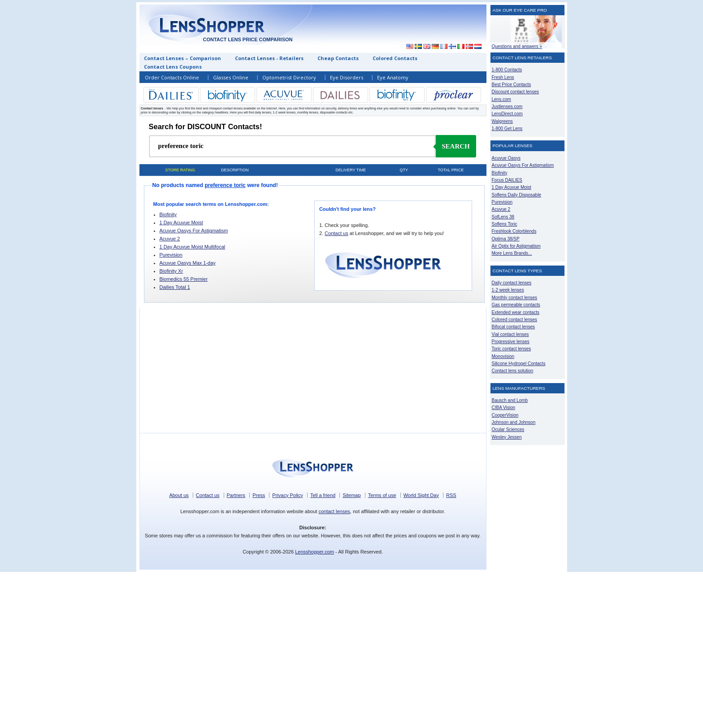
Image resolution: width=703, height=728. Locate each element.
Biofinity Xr (171, 271)
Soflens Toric (505, 224)
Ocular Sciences (508, 429)
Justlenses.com (507, 107)
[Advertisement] (404, 24)
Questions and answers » (517, 46)
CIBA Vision (504, 408)
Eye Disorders (347, 77)
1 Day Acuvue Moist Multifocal (193, 247)
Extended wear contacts (516, 312)
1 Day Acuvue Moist (181, 222)
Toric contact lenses (512, 349)
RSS (451, 495)
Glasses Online (231, 77)
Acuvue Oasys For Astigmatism (194, 231)
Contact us (336, 233)
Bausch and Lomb (510, 400)
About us (179, 495)
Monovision (503, 356)
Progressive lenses (511, 342)
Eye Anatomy (393, 77)
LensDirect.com (507, 114)
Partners (236, 495)
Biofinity (168, 214)
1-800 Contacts (507, 70)
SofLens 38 (503, 217)
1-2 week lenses (508, 290)
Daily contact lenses (512, 283)
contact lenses (334, 511)
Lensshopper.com (315, 552)
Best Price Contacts (512, 85)
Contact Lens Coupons (173, 67)
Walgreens (502, 121)
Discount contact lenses (515, 92)
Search (456, 146)
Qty (404, 170)
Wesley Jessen (507, 437)
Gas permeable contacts (516, 305)
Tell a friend (323, 495)
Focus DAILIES (507, 180)
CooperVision (505, 415)
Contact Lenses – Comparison (182, 58)
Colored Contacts (395, 58)
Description (235, 170)
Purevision (171, 255)
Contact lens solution (513, 371)
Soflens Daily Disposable (516, 195)
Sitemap (351, 495)
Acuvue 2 (170, 239)
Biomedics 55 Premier (184, 279)
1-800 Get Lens (507, 129)
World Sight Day (421, 495)
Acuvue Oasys (506, 158)
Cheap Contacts (338, 58)
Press (259, 495)
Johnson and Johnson (514, 422)
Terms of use (382, 495)
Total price (451, 170)
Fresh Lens (503, 77)
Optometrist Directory (289, 77)
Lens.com (501, 99)
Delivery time (351, 170)
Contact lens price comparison (247, 39)
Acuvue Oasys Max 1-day (188, 263)
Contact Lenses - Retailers (269, 58)
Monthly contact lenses (515, 298)
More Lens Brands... (512, 253)
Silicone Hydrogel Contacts (519, 364)
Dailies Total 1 (175, 287)
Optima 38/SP (506, 239)
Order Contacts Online (172, 77)
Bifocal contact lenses (514, 327)
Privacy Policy (287, 495)
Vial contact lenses (510, 334)
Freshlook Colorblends (514, 231)
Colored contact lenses (515, 320)
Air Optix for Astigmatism (516, 246)
